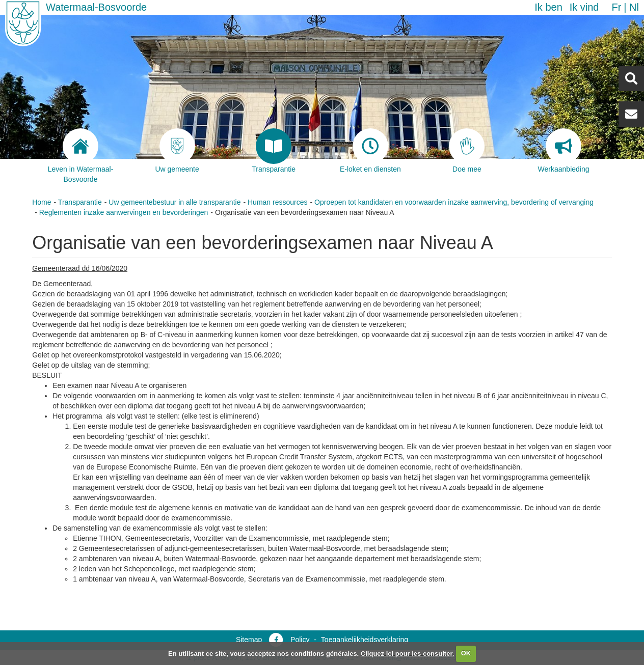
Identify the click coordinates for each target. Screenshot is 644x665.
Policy (300, 640)
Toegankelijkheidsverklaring (365, 640)
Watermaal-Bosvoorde (96, 7)
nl (634, 7)
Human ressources (278, 202)
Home (42, 202)
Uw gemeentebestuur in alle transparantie (175, 202)
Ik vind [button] (584, 7)
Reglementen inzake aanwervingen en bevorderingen (124, 212)
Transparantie (80, 202)
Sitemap (249, 640)
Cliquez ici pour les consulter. (408, 653)
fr (616, 7)
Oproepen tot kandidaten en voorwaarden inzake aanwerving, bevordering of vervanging (454, 202)
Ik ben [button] (548, 7)
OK (466, 653)
